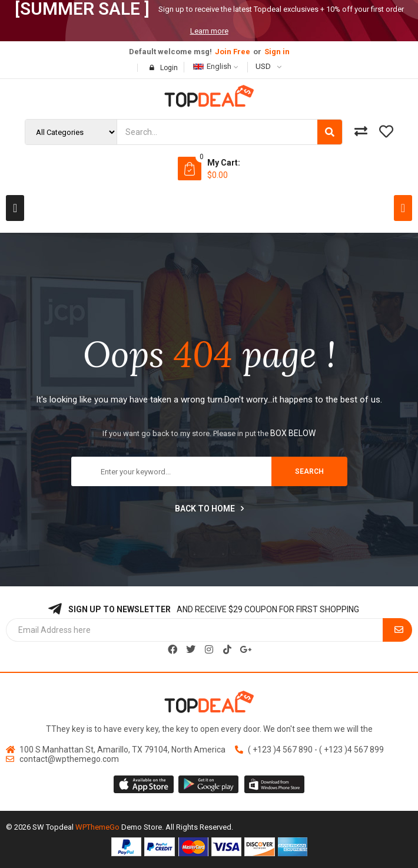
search (309, 471)
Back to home (209, 509)
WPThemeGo (97, 827)
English (212, 66)
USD (263, 66)
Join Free (233, 52)
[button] (15, 208)
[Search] (330, 132)
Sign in (277, 52)
